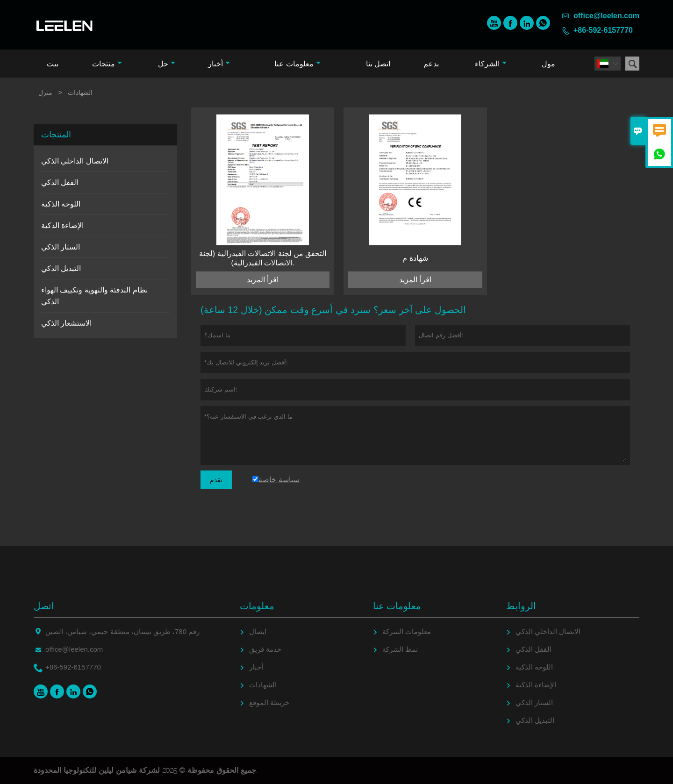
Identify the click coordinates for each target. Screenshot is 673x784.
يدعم (431, 64)
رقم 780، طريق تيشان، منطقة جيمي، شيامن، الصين (122, 631)
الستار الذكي (61, 247)
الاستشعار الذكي (66, 323)
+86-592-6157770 (603, 30)
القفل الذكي (60, 182)
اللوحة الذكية (61, 204)
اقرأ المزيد (263, 280)
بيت (53, 64)
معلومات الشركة (407, 631)
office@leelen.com (606, 16)
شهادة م (415, 258)
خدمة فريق (265, 649)
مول (548, 64)
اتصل (44, 606)
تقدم (216, 480)
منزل (45, 93)
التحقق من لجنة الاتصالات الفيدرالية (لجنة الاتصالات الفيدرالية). (263, 258)
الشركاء (491, 64)
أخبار (219, 64)
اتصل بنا (378, 64)
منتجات (107, 64)
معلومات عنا (297, 64)
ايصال (258, 631)
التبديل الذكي (61, 268)
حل (167, 64)
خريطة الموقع (269, 702)
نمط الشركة (400, 649)
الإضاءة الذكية (62, 225)
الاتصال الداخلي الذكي (75, 161)
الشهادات (263, 685)
